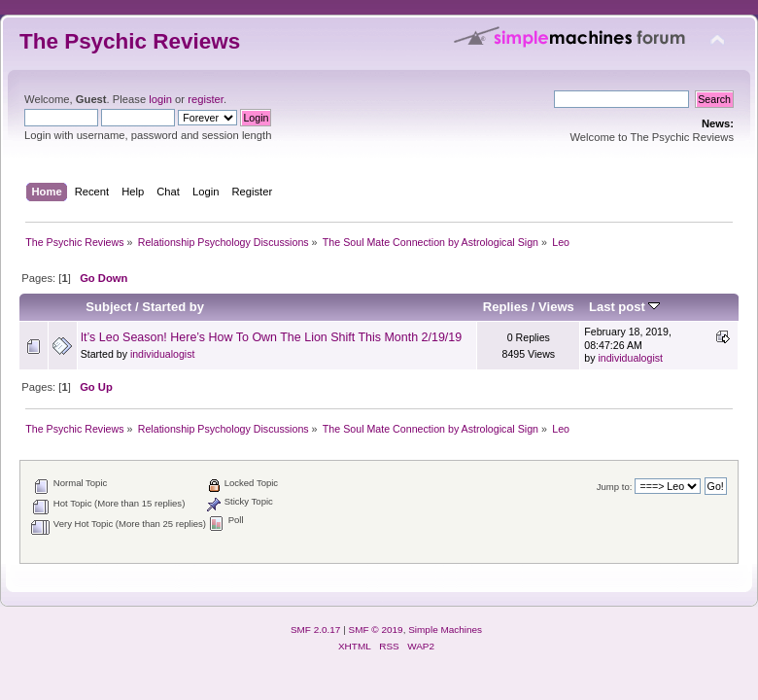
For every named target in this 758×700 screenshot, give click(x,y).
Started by (173, 307)
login (160, 99)
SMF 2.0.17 (316, 630)
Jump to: (615, 487)
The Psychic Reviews (130, 41)
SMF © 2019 (376, 630)
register (206, 99)
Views (556, 307)
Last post (625, 307)
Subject (108, 307)
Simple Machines (445, 630)
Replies (505, 307)
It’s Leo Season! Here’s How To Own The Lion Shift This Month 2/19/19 (272, 337)
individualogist (163, 354)
